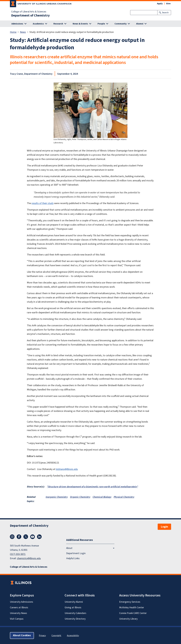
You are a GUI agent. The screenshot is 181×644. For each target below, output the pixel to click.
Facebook (19, 537)
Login (164, 527)
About (69, 548)
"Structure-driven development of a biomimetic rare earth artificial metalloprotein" (92, 487)
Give (168, 4)
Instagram (12, 537)
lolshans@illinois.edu (67, 469)
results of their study (43, 203)
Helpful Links (73, 558)
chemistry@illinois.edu (29, 558)
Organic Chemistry (80, 497)
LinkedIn (39, 537)
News (23, 32)
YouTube (33, 537)
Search (165, 13)
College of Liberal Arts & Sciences (29, 12)
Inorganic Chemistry (57, 497)
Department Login (76, 553)
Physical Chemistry (124, 497)
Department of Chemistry (30, 16)
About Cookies (22, 635)
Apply (160, 4)
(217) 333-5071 (18, 554)
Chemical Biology (102, 497)
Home (13, 32)
